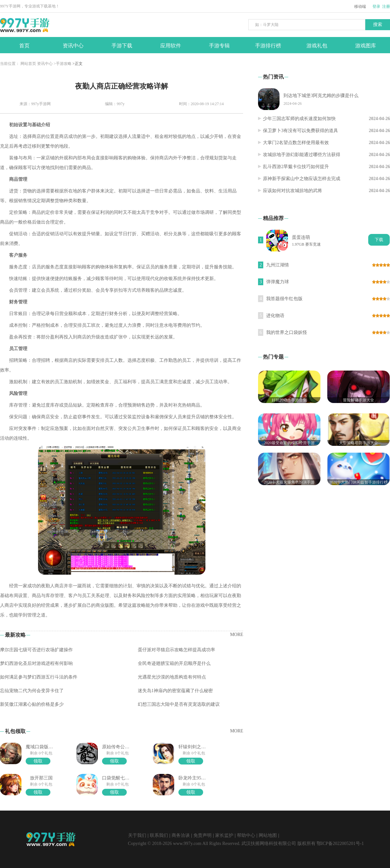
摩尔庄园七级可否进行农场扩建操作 (36, 650)
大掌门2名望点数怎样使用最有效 (296, 143)
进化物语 (275, 316)
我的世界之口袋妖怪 (287, 332)
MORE (237, 635)
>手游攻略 (63, 64)
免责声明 (202, 835)
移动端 (360, 6)
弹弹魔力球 (278, 282)
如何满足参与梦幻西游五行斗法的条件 (39, 677)
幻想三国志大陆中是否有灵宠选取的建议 (179, 704)
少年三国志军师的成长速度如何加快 (299, 119)
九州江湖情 (278, 265)
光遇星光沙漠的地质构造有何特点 (172, 677)
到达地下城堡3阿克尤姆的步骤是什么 (321, 96)
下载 (379, 240)
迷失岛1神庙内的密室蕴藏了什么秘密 (175, 691)
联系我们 (159, 835)
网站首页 (28, 64)
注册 (386, 6)
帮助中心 (246, 835)
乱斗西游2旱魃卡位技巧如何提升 (296, 167)
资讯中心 (45, 64)
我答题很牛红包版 (284, 299)
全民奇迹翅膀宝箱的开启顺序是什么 (174, 663)
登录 (376, 6)
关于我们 (137, 835)
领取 (38, 761)
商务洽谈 (181, 835)
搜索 (378, 24)
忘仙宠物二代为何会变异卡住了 (32, 691)
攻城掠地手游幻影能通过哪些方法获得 (302, 155)
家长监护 (224, 835)
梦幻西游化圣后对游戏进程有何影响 (36, 663)
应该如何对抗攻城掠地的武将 (292, 191)
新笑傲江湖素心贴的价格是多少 (32, 704)
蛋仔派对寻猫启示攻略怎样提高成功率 (176, 650)
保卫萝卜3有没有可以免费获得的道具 (300, 131)
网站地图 (268, 835)
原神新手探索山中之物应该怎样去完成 (302, 179)
